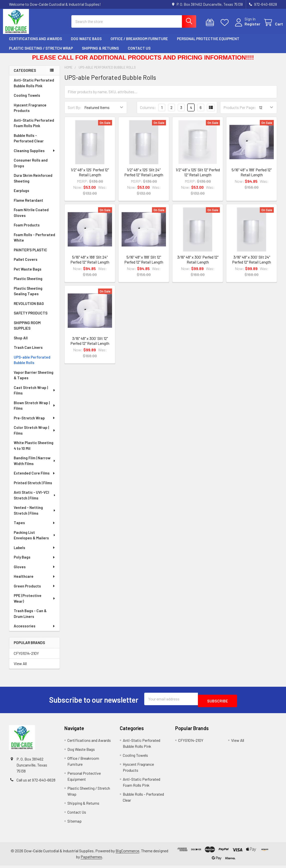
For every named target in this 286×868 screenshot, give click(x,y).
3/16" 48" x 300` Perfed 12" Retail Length (198, 264)
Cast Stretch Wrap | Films (35, 395)
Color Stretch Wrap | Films (35, 435)
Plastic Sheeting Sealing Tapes (28, 296)
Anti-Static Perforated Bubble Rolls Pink (34, 87)
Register (246, 27)
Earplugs (21, 195)
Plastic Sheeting (28, 283)
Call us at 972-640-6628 (36, 782)
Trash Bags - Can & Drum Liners (30, 618)
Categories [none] (25, 75)
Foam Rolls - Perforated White (34, 242)
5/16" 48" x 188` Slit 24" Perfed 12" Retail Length (90, 264)
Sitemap (74, 823)
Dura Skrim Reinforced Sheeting (33, 183)
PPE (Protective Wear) (35, 603)
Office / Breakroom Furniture (139, 43)
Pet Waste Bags (28, 274)
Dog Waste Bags (86, 43)
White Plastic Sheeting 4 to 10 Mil (34, 450)
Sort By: (74, 112)
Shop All (21, 342)
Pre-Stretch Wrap (35, 422)
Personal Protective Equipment (208, 43)
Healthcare (35, 581)
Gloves (35, 571)
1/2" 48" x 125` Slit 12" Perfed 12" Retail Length (198, 177)
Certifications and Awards (35, 43)
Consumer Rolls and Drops (31, 167)
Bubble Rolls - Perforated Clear (29, 143)
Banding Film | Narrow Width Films (35, 465)
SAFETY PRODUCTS (31, 317)
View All (20, 668)
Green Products (35, 590)
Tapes (35, 527)
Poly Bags (35, 562)
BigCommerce (127, 853)
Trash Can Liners (28, 352)
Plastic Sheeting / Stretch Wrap (41, 53)
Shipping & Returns (100, 53)
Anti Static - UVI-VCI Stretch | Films (35, 500)
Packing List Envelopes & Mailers (35, 540)
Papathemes (91, 859)
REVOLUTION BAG (29, 308)
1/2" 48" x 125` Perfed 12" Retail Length (90, 177)
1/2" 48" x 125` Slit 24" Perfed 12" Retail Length (144, 177)
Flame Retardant (28, 205)
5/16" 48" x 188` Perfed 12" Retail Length (252, 177)
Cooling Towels (27, 100)
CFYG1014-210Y (26, 658)
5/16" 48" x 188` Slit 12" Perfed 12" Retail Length (144, 264)
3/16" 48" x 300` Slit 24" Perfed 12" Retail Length (252, 264)
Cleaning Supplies (35, 155)
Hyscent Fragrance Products (30, 112)
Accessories (35, 630)
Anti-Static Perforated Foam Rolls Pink (34, 128)
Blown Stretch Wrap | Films (35, 410)
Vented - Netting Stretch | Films (35, 515)
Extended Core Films (35, 478)
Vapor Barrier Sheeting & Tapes (34, 380)
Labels (35, 552)
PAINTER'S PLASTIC (30, 254)
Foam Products (27, 229)
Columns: (148, 112)
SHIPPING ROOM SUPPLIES (27, 330)
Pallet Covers (26, 264)
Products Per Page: (240, 112)
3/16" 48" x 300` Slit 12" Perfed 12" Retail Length (90, 345)
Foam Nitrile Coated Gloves (31, 217)
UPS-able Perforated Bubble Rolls (32, 364)
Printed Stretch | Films (33, 487)
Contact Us (139, 53)
